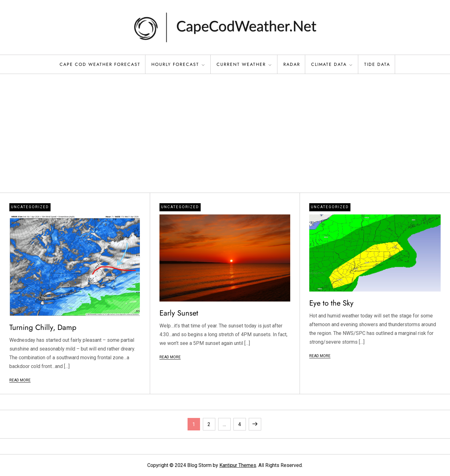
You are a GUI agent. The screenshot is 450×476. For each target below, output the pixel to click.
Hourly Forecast (179, 64)
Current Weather (245, 64)
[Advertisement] (225, 133)
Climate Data (332, 64)
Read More (20, 380)
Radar (292, 64)
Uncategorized (30, 207)
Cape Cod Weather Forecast (100, 64)
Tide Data (377, 64)
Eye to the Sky (331, 303)
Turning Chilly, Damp (43, 327)
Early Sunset (179, 313)
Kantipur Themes (238, 465)
